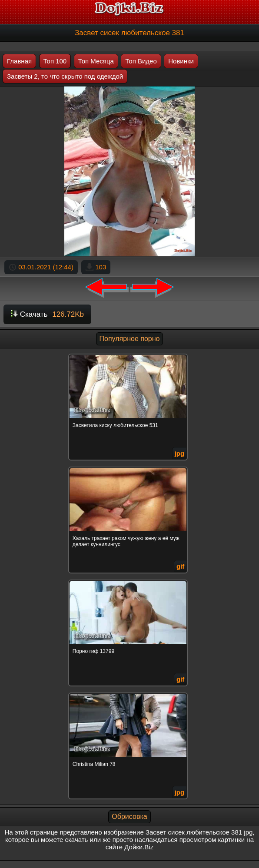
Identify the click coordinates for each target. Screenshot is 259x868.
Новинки (181, 61)
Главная (19, 61)
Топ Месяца (96, 61)
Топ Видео (141, 61)
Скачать (47, 314)
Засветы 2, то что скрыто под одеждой (65, 76)
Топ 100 (55, 61)
